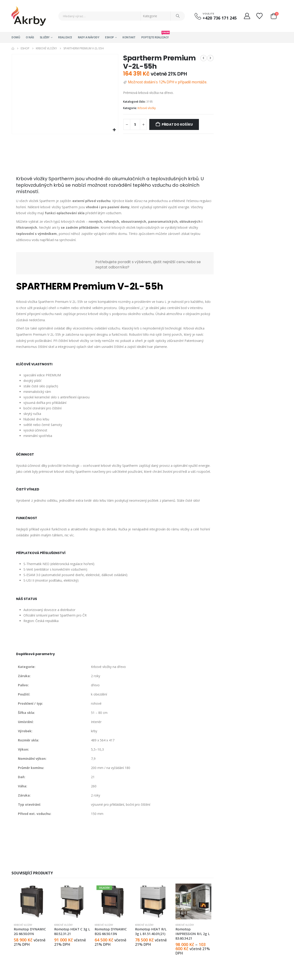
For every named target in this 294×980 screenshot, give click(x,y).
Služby (45, 37)
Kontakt (129, 37)
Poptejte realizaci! (155, 36)
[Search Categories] (156, 16)
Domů (16, 37)
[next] (210, 58)
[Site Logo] (29, 16)
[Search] (178, 16)
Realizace (65, 37)
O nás (30, 37)
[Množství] (135, 124)
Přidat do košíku (177, 124)
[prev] (204, 58)
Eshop (109, 37)
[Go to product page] (32, 901)
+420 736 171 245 (220, 18)
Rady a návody (89, 37)
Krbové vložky (147, 108)
